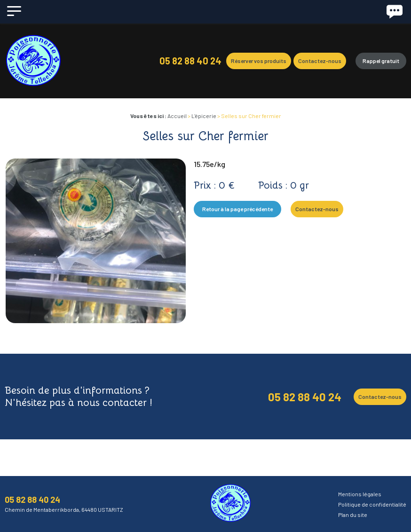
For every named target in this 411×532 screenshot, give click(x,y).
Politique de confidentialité (372, 504)
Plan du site (353, 515)
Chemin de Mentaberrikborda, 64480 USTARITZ (64, 509)
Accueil (177, 116)
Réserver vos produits (259, 61)
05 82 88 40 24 (190, 61)
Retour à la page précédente (237, 209)
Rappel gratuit (381, 61)
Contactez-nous (320, 61)
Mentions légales (360, 494)
